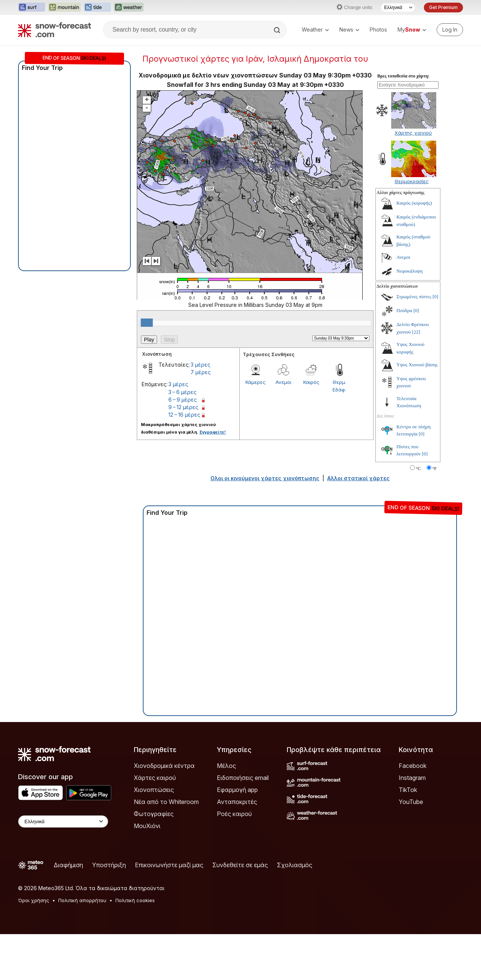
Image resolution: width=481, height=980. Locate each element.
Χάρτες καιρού (155, 824)
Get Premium (443, 7)
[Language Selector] (398, 8)
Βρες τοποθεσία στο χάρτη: (403, 122)
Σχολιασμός (295, 911)
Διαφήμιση (68, 911)
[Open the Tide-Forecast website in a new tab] (97, 8)
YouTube (411, 848)
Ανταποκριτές (237, 848)
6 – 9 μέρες (183, 445)
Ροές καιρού (234, 860)
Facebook (413, 812)
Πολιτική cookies (135, 946)
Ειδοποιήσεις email (243, 824)
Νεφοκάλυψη (410, 317)
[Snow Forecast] (54, 30)
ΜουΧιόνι (147, 872)
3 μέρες (200, 410)
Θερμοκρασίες (412, 227)
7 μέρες (201, 418)
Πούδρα (404, 356)
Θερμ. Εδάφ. (339, 432)
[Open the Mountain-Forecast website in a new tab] (64, 8)
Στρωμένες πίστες (414, 342)
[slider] (147, 369)
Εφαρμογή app (237, 836)
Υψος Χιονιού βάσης (417, 410)
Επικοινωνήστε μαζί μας (169, 911)
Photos (378, 30)
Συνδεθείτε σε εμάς (240, 911)
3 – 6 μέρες (182, 438)
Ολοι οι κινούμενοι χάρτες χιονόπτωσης (265, 524)
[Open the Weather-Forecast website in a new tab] (129, 8)
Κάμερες (256, 428)
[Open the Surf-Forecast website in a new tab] (32, 8)
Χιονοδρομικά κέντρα (164, 812)
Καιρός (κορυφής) (414, 249)
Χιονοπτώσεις (154, 836)
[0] (435, 342)
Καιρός (311, 428)
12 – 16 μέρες (184, 460)
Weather (315, 30)
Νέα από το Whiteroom (166, 848)
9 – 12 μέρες (183, 453)
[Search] (278, 30)
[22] (416, 378)
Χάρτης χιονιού (413, 179)
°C (418, 514)
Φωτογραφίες (154, 860)
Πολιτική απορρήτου (82, 946)
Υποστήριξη (109, 911)
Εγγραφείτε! (213, 478)
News (349, 30)
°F (435, 514)
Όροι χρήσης (34, 946)
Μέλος (226, 812)
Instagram (412, 824)
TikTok (408, 836)
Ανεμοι (283, 428)
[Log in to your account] (450, 30)
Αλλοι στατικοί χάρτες (358, 524)
